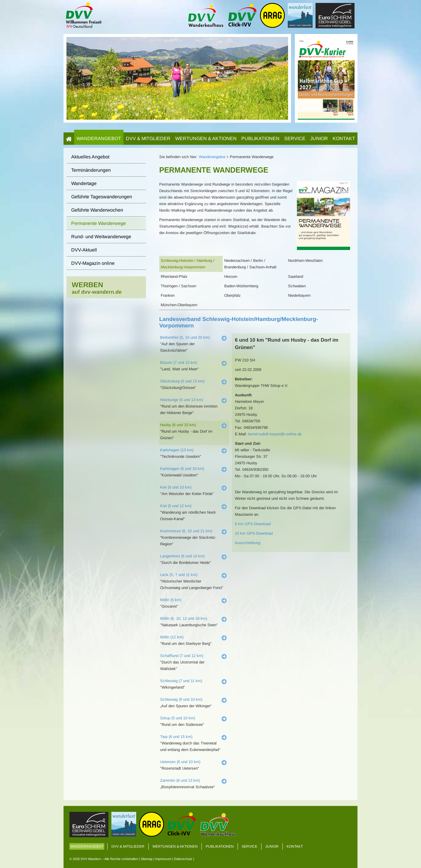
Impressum (163, 859)
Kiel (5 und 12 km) (176, 506)
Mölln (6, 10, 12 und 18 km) (184, 618)
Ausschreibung (248, 543)
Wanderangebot (99, 138)
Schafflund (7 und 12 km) (182, 656)
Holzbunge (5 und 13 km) (182, 400)
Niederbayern (299, 295)
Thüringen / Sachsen (178, 286)
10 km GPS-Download (254, 533)
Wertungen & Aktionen (206, 138)
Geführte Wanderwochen (97, 210)
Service (295, 138)
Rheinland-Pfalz (174, 276)
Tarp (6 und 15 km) (176, 737)
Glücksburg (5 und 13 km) (182, 381)
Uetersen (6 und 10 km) (180, 762)
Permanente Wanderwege (99, 223)
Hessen (231, 276)
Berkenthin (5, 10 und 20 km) (185, 337)
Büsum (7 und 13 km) (179, 362)
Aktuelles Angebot (90, 157)
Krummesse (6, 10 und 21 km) (186, 531)
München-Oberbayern (179, 305)
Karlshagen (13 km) (177, 450)
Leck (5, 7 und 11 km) (179, 575)
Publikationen (260, 138)
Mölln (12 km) (172, 637)
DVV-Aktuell (84, 250)
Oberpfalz (233, 295)
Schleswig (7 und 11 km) (181, 681)
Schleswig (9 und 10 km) (181, 699)
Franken (168, 295)
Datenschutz (183, 859)
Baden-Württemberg (241, 286)
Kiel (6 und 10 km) (176, 487)
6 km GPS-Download (253, 524)
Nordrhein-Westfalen (305, 261)
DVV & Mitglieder (148, 138)
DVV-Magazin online (93, 263)
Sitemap (147, 859)
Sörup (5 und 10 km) (178, 718)
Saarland (296, 276)
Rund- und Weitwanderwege (101, 237)
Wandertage (84, 183)
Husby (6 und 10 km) (178, 425)
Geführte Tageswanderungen (102, 197)
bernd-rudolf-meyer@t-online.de (275, 434)
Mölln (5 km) (171, 600)
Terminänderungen (91, 170)
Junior (319, 138)
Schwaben (297, 286)
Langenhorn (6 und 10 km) (182, 556)
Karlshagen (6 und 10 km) (182, 469)
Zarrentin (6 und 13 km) (180, 780)
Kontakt (344, 138)
